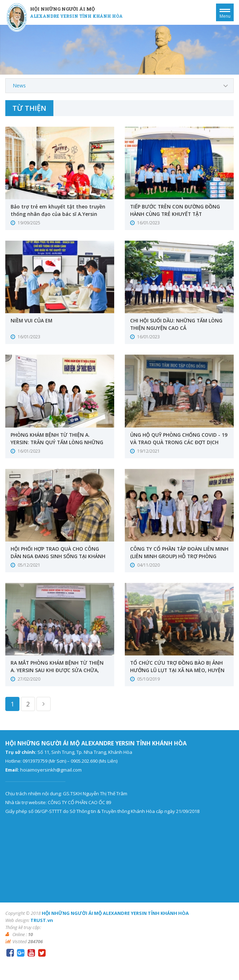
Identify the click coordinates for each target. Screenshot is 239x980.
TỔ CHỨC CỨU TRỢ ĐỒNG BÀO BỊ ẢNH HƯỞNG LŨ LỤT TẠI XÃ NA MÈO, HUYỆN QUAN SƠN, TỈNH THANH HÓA (178, 670)
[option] (119, 50)
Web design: (17, 920)
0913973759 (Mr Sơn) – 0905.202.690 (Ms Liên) (70, 761)
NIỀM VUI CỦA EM (32, 320)
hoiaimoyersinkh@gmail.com (51, 770)
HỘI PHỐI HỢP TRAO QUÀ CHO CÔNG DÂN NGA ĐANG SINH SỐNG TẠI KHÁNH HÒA (58, 556)
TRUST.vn (42, 920)
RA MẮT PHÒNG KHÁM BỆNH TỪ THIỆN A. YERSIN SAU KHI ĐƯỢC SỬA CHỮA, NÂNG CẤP (58, 670)
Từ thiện (29, 108)
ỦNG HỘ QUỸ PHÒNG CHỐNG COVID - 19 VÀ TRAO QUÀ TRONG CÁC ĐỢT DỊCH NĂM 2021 (179, 442)
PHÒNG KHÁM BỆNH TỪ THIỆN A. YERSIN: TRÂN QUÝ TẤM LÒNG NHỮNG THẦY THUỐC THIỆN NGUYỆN (57, 442)
